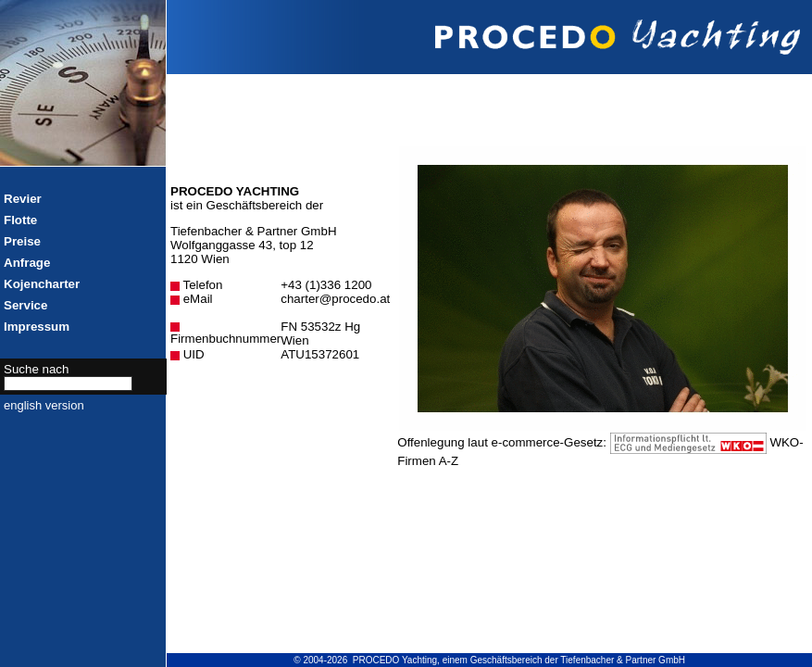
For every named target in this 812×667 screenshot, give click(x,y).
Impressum (37, 327)
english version (44, 405)
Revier (23, 199)
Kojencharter (42, 284)
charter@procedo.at (335, 299)
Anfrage (27, 263)
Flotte (20, 220)
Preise (22, 241)
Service (25, 305)
